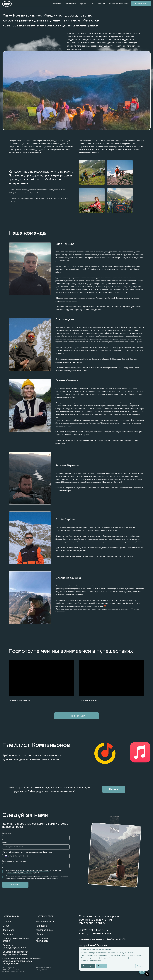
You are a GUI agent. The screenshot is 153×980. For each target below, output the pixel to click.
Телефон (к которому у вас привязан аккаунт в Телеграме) (27, 852)
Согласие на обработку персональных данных (15, 953)
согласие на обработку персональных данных (32, 870)
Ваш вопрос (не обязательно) (15, 861)
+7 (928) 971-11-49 (90, 930)
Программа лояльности (119, 4)
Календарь (58, 4)
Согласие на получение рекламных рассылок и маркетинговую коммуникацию (22, 961)
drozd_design (41, 970)
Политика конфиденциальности (14, 946)
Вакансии (102, 4)
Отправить (15, 885)
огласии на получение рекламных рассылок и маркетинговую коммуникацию (37, 877)
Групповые (42, 926)
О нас (92, 4)
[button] (114, 789)
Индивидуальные (45, 922)
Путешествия (71, 4)
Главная (7, 922)
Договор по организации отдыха (16, 940)
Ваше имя (7, 833)
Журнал (83, 4)
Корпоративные (44, 930)
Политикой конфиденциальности (20, 873)
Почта (5, 843)
